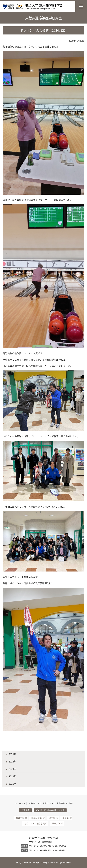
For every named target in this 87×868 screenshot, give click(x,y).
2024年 (12, 761)
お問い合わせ (34, 803)
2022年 (12, 776)
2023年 (12, 769)
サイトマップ (20, 803)
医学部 (52, 818)
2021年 (12, 784)
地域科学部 (37, 818)
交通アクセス (48, 803)
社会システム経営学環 (35, 823)
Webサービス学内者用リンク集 (50, 810)
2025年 (12, 754)
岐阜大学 (56, 823)
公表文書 (25, 810)
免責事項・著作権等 (65, 803)
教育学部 (20, 818)
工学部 (66, 818)
